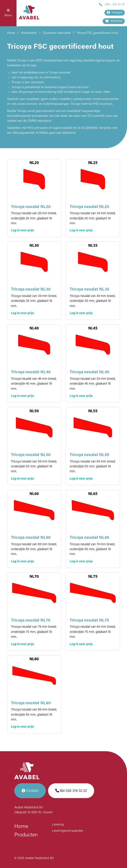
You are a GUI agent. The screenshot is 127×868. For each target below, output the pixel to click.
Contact (30, 791)
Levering (58, 825)
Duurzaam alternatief (57, 33)
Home (11, 33)
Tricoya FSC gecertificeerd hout (97, 33)
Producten (26, 835)
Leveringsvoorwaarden (68, 831)
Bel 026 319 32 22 (71, 791)
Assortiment (29, 33)
